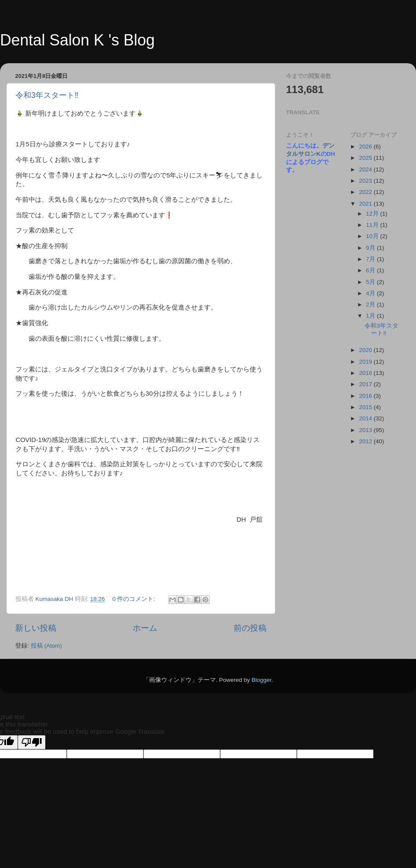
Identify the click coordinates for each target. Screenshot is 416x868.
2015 (366, 407)
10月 (373, 236)
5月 (372, 282)
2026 (366, 147)
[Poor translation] (32, 742)
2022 (366, 192)
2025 (366, 158)
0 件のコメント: (135, 599)
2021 (366, 204)
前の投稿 (250, 628)
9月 (372, 248)
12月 (373, 214)
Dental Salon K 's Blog (77, 40)
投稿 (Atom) (46, 646)
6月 (372, 270)
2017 (366, 384)
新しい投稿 (36, 628)
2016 (366, 396)
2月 (372, 305)
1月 (372, 316)
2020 (366, 350)
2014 (366, 418)
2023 (366, 181)
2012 (366, 441)
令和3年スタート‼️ (47, 95)
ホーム (145, 628)
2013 (366, 430)
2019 (366, 362)
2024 (366, 169)
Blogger (261, 680)
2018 (366, 373)
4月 (372, 293)
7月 (372, 259)
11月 (373, 225)
